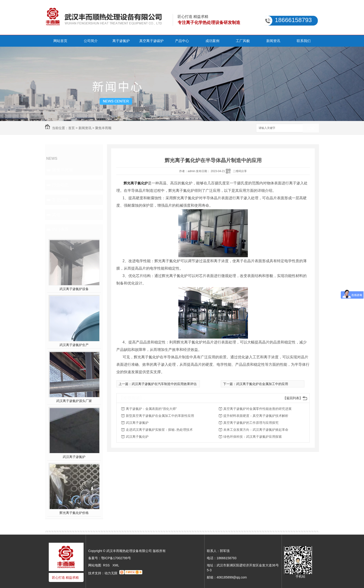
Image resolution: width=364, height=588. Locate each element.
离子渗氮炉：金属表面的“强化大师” (151, 409)
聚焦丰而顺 (103, 128)
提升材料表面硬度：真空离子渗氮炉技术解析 (256, 416)
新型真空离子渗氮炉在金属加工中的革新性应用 (160, 416)
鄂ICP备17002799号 (116, 558)
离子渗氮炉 (121, 41)
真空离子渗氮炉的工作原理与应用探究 (251, 423)
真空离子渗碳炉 (151, 41)
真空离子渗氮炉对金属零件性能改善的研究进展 (257, 409)
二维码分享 (240, 171)
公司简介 (91, 41)
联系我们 (304, 41)
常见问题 (60, 200)
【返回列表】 (293, 398)
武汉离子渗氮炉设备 (74, 289)
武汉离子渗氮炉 (74, 457)
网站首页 (60, 41)
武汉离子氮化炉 (137, 437)
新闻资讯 (273, 41)
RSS (107, 565)
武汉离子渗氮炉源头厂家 (74, 401)
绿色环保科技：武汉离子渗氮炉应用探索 (253, 437)
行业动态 (60, 185)
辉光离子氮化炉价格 (74, 513)
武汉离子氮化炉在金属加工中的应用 (262, 384)
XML (116, 565)
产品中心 (182, 41)
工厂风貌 (243, 41)
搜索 (311, 128)
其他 (56, 215)
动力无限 (111, 573)
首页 (71, 128)
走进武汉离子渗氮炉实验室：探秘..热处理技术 (159, 430)
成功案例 (212, 41)
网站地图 (95, 565)
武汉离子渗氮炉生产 (74, 345)
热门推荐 (60, 229)
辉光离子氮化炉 (136, 183)
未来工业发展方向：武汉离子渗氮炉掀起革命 (256, 430)
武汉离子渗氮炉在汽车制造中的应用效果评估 (164, 384)
